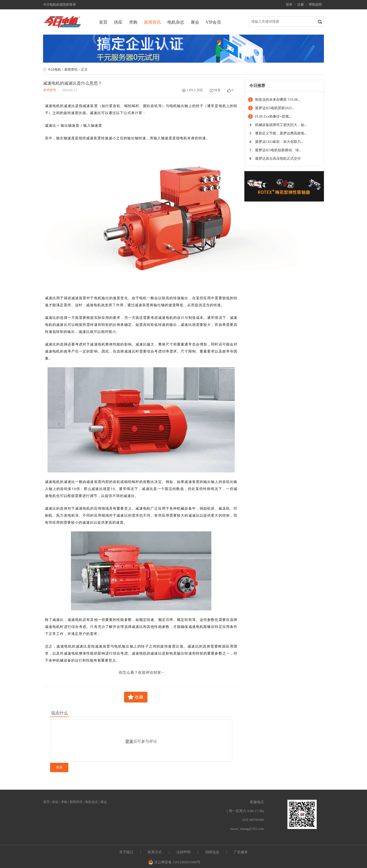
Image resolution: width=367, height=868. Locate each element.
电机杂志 (176, 22)
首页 (103, 22)
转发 (215, 90)
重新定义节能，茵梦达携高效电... (281, 133)
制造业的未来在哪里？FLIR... (278, 100)
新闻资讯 (152, 22)
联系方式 (155, 852)
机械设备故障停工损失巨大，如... (281, 125)
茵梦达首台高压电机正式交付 (278, 158)
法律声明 (183, 852)
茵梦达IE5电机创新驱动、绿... (278, 150)
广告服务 (241, 852)
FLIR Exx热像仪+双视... (273, 116)
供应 (118, 22)
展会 (195, 22)
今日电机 (54, 70)
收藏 (139, 697)
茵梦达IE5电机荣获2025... (275, 108)
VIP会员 (213, 22)
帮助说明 (315, 5)
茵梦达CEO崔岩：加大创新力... (279, 142)
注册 (301, 5)
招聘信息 (212, 852)
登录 (289, 5)
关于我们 (126, 852)
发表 (59, 767)
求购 (133, 22)
